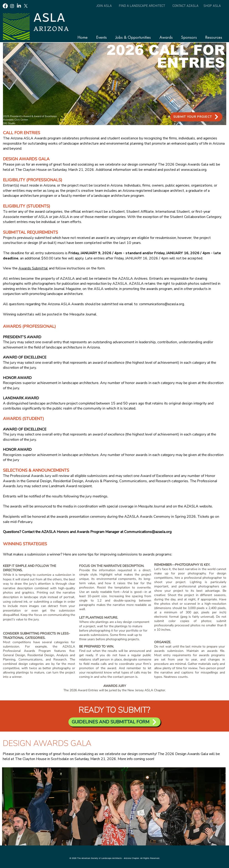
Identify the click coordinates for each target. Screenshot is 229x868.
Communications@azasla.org (148, 532)
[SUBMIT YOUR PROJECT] (196, 117)
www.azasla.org (194, 170)
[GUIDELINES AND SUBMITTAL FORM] (114, 722)
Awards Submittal (33, 268)
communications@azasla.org (162, 304)
